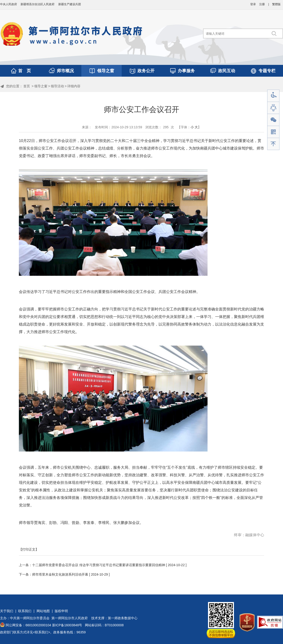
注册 (262, 4)
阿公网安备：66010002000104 (28, 625)
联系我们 (25, 611)
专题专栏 (267, 71)
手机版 (273, 132)
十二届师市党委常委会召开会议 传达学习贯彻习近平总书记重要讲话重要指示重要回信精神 (99, 565)
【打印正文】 (29, 549)
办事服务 (186, 71)
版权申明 (61, 611)
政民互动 (227, 71)
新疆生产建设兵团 (70, 4)
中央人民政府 (8, 4)
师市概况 (65, 71)
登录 (253, 4)
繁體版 (276, 4)
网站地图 (43, 611)
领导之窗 (106, 71)
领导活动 (57, 86)
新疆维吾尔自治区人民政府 (37, 4)
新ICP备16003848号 (67, 625)
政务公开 (146, 71)
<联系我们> (42, 632)
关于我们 (7, 611)
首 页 (25, 71)
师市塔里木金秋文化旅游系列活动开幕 (60, 574)
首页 (27, 86)
